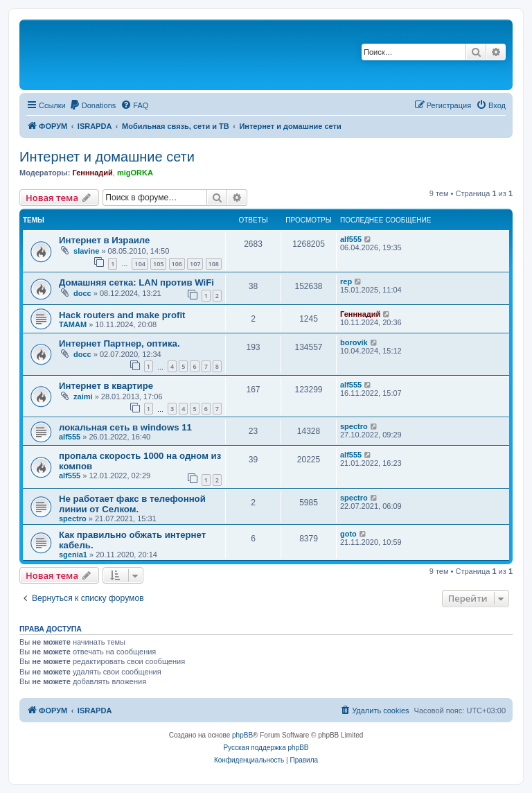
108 (214, 264)
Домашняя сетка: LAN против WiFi (136, 282)
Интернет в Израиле (104, 240)
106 (177, 264)
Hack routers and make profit (122, 315)
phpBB (242, 735)
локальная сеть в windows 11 (125, 427)
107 (195, 264)
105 (158, 264)
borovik (354, 342)
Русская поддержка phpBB (266, 748)
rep (346, 281)
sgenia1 (73, 555)
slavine (86, 251)
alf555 (351, 239)
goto (348, 534)
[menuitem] (93, 105)
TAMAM (73, 324)
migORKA (135, 173)
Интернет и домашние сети (107, 157)
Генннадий (92, 173)
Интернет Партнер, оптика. (119, 343)
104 (140, 264)
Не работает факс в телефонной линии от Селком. (132, 504)
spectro (354, 426)
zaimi (83, 397)
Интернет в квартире (106, 386)
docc (82, 293)
